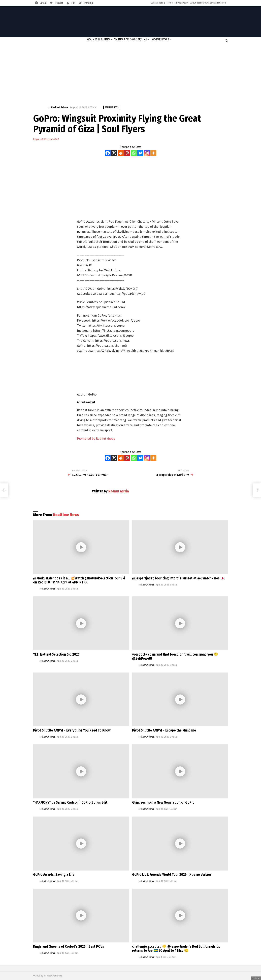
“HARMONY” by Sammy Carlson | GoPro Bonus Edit (70, 802)
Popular (59, 3)
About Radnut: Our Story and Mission (208, 3)
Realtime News (66, 515)
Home (170, 3)
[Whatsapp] (134, 153)
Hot (73, 3)
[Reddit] (121, 153)
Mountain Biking (98, 39)
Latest (43, 3)
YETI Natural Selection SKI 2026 (56, 654)
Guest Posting (158, 3)
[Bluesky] (140, 153)
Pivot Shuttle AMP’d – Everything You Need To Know (72, 730)
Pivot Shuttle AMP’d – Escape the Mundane (164, 730)
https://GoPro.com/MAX (46, 139)
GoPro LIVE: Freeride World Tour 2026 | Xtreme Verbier (172, 875)
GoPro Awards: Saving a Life (54, 875)
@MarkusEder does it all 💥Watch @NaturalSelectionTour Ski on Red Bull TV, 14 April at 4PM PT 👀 (79, 580)
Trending (88, 3)
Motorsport (160, 39)
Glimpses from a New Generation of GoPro (163, 802)
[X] (114, 153)
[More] (153, 153)
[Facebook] (108, 153)
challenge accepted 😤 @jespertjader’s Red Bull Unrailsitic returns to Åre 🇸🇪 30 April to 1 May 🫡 (176, 948)
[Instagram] (147, 153)
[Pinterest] (127, 153)
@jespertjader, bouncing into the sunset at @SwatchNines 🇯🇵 (178, 578)
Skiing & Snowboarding (131, 39)
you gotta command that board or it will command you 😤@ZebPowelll (175, 656)
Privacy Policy (182, 3)
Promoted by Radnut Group (96, 439)
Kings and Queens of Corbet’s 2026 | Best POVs (69, 946)
